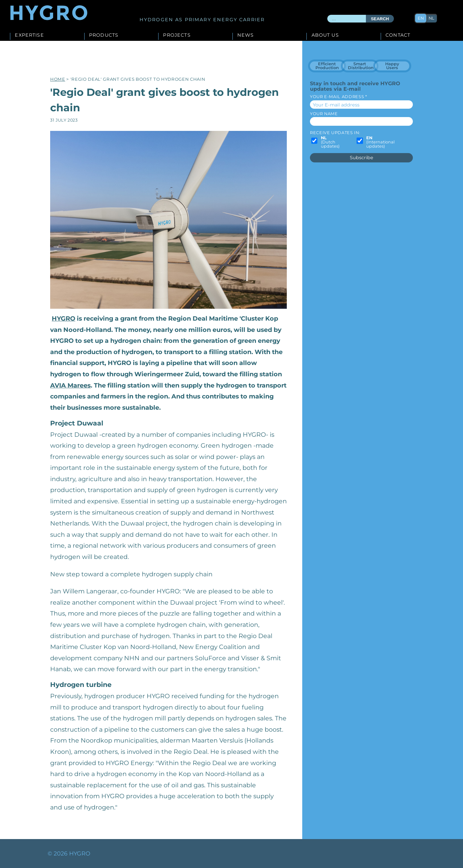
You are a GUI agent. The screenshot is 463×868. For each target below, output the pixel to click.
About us (325, 35)
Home (58, 79)
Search (380, 19)
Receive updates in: (335, 133)
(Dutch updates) (330, 142)
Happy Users (392, 66)
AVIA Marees (70, 385)
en (421, 18)
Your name (324, 114)
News (246, 35)
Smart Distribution (361, 66)
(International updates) (380, 142)
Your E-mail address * (338, 97)
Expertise (29, 35)
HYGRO (64, 318)
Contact (398, 35)
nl (431, 18)
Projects (177, 35)
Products (104, 35)
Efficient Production (327, 66)
